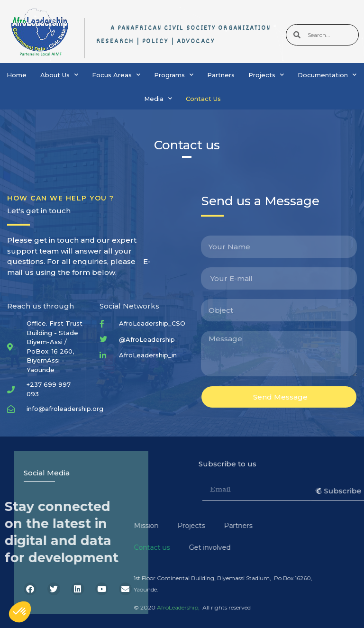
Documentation (327, 75)
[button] (20, 612)
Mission (50, 526)
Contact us (56, 547)
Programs (174, 75)
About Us (59, 75)
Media (158, 98)
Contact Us (203, 99)
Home (17, 75)
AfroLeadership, (82, 607)
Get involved (114, 547)
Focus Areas (116, 75)
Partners (221, 75)
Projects (266, 75)
